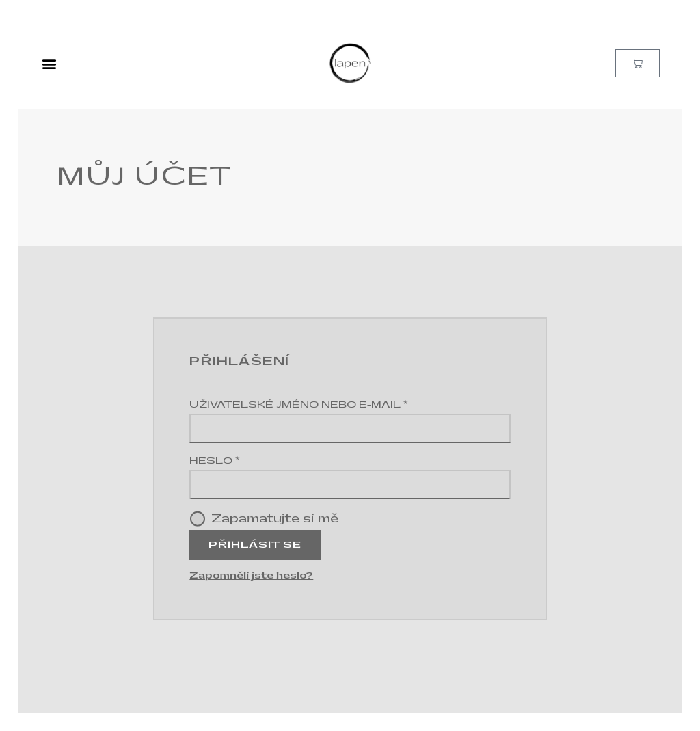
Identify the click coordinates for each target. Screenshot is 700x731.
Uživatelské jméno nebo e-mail (325, 404)
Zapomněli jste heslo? (251, 576)
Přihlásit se (255, 545)
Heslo (241, 460)
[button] (50, 63)
